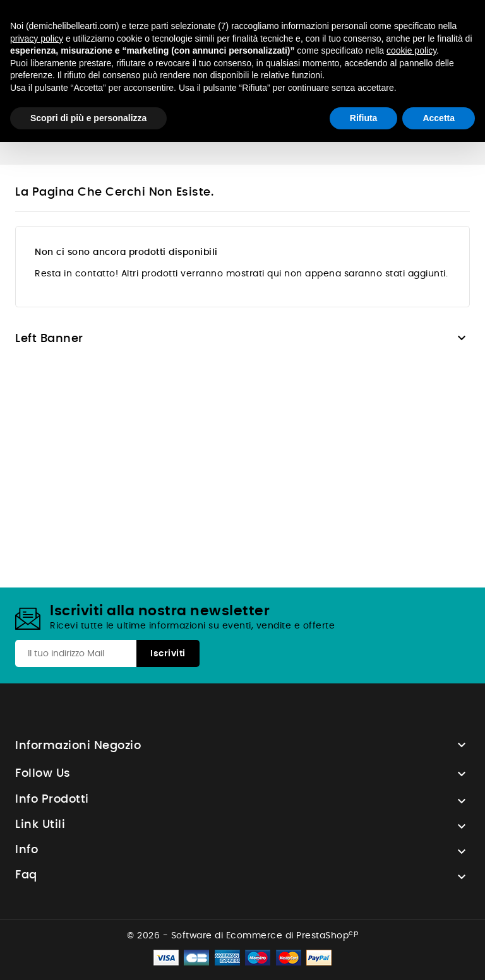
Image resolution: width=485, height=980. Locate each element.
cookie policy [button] (411, 50)
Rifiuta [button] (364, 118)
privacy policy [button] (37, 38)
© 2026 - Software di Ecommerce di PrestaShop (242, 936)
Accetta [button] (439, 118)
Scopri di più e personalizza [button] (88, 118)
